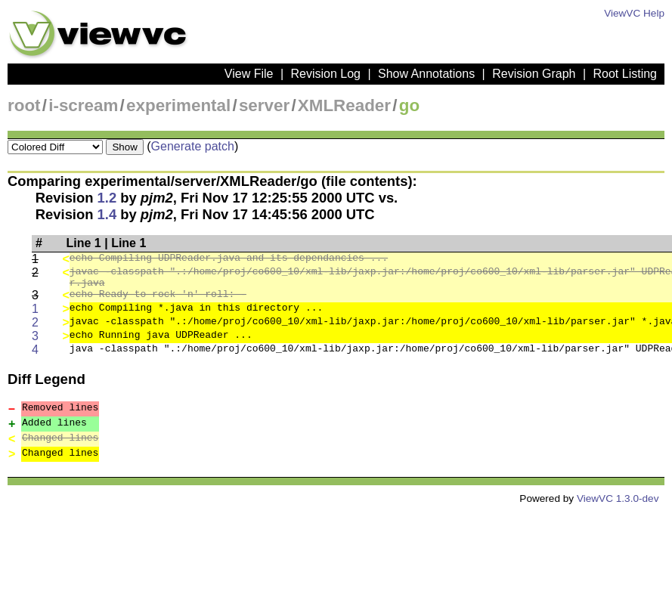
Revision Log (325, 74)
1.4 (107, 214)
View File (249, 74)
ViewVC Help (634, 13)
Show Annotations (426, 74)
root (24, 105)
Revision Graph (534, 74)
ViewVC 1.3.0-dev (618, 503)
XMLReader (344, 105)
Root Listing (626, 74)
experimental (178, 105)
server (264, 105)
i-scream (83, 105)
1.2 (107, 198)
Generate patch (193, 146)
